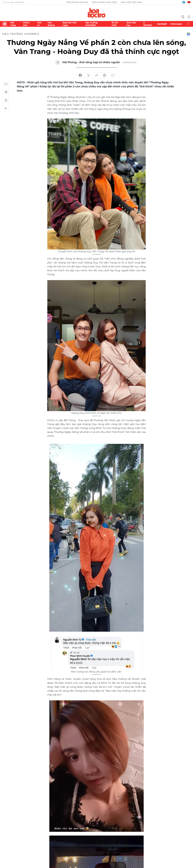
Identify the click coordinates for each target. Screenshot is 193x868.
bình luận (113, 75)
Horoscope (176, 24)
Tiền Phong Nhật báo (104, 2)
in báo (105, 75)
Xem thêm (188, 24)
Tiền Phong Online (77, 2)
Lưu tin (6, 100)
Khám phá (26, 24)
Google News (188, 34)
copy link (96, 75)
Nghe (6, 84)
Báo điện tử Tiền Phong (97, 13)
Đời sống (13, 24)
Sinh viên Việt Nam (131, 2)
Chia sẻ (6, 92)
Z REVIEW (148, 24)
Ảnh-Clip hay (131, 24)
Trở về (6, 108)
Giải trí (39, 24)
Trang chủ (5, 24)
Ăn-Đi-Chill (115, 24)
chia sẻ (80, 75)
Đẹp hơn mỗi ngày (69, 24)
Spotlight (162, 24)
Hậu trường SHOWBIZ (91, 24)
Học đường (51, 24)
